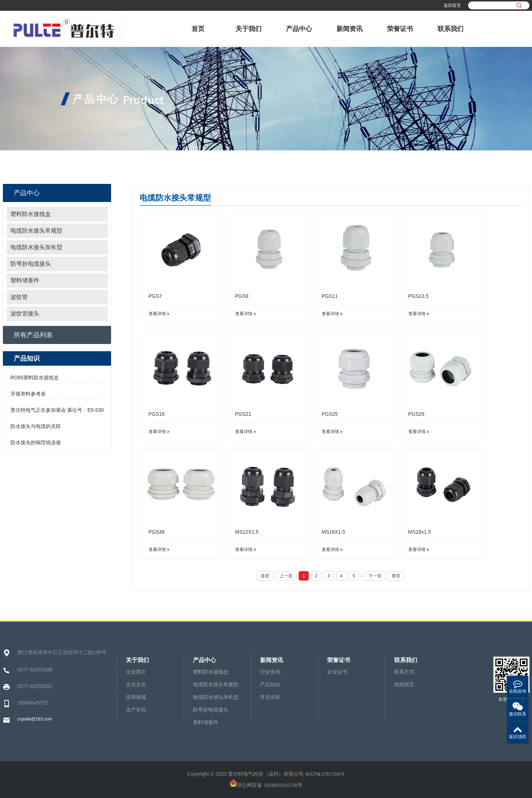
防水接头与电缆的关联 (36, 426)
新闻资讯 (349, 29)
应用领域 (136, 697)
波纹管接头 (25, 314)
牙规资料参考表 (28, 394)
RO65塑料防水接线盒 (35, 378)
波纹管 (19, 297)
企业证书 (337, 672)
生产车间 (136, 710)
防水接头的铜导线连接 (36, 442)
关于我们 (249, 29)
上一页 (286, 576)
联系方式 (404, 672)
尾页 (396, 576)
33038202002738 (280, 785)
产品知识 (270, 684)
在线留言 (404, 684)
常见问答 (270, 697)
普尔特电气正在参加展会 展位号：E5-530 (57, 410)
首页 (198, 29)
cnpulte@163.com (35, 719)
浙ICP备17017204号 (325, 774)
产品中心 (299, 29)
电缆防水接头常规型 (36, 231)
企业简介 (136, 672)
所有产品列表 (33, 335)
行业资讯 (270, 672)
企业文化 (136, 684)
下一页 (375, 576)
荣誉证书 (400, 29)
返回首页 (452, 5)
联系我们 (450, 29)
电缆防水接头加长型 (36, 247)
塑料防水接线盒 (31, 214)
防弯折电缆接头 (31, 264)
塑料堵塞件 (25, 280)
